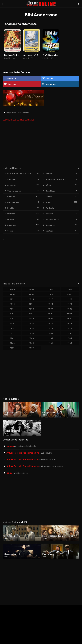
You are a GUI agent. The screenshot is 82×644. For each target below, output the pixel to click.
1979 (12, 324)
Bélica (48, 185)
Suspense (50, 225)
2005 (51, 289)
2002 (31, 294)
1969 (51, 333)
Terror (10, 231)
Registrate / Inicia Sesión (18, 113)
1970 (31, 333)
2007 (32, 289)
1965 (51, 338)
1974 (32, 328)
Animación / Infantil (55, 179)
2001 (51, 294)
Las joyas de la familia (27, 446)
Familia (11, 208)
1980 (70, 319)
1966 (32, 338)
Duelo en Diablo (12, 55)
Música (11, 219)
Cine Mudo (50, 191)
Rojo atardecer (22, 473)
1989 (51, 309)
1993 (51, 304)
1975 (12, 328)
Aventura (12, 185)
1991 (12, 309)
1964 (70, 338)
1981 (51, 319)
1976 (70, 324)
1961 (51, 343)
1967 (12, 338)
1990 (32, 309)
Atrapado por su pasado (53, 466)
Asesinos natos (49, 460)
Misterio (49, 214)
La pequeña (47, 453)
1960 (70, 343)
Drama (49, 202)
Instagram (49, 84)
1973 (51, 328)
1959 (12, 348)
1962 (32, 343)
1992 (70, 304)
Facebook (10, 78)
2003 (12, 294)
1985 (51, 314)
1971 (12, 333)
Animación (12, 179)
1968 (70, 333)
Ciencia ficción (14, 191)
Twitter (48, 78)
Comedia (11, 197)
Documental (13, 202)
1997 (51, 299)
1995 (12, 304)
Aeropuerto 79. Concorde (36, 55)
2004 (70, 289)
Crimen (49, 197)
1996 (70, 299)
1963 (12, 343)
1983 (12, 319)
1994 (31, 304)
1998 (32, 299)
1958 (32, 348)
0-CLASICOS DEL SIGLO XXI (19, 174)
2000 (70, 294)
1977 (51, 324)
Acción (49, 174)
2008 (12, 289)
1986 (32, 314)
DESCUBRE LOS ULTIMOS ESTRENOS (19, 120)
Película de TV (52, 219)
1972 (70, 328)
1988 (70, 309)
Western (49, 231)
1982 (32, 319)
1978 (31, 324)
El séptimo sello (50, 55)
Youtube (10, 84)
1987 (12, 314)
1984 (70, 314)
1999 (12, 299)
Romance (12, 225)
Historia (11, 214)
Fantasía (50, 208)
